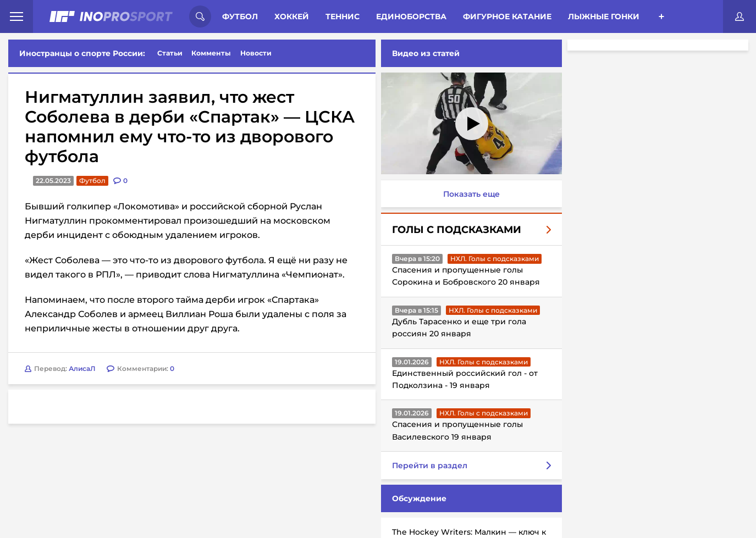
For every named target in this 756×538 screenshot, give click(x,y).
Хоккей (292, 16)
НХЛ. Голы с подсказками (495, 259)
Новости (256, 53)
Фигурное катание (507, 16)
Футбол (240, 16)
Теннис (343, 16)
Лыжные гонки (604, 16)
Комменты (211, 53)
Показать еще (471, 194)
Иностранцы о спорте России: (82, 53)
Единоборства (411, 16)
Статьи (170, 53)
